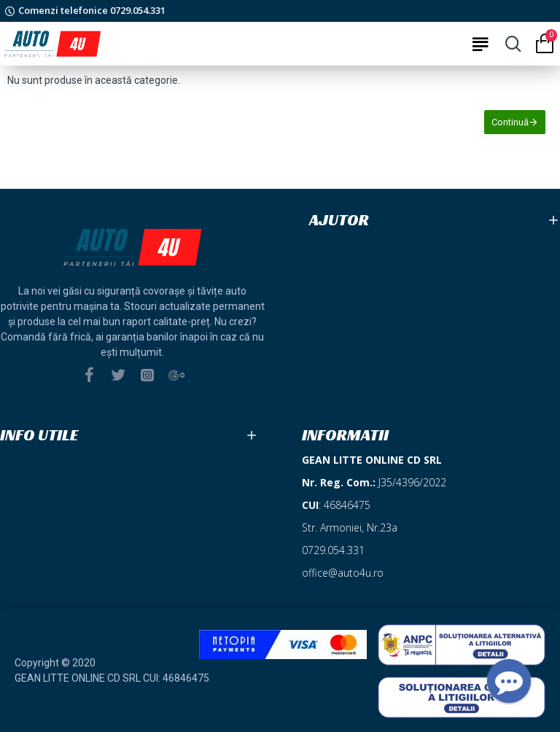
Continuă (510, 122)
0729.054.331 (333, 550)
